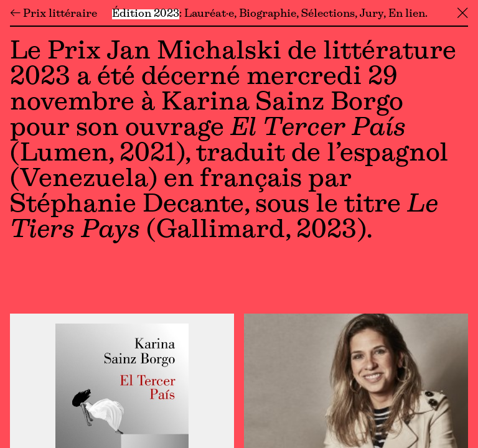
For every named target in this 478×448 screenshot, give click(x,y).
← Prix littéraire (54, 14)
